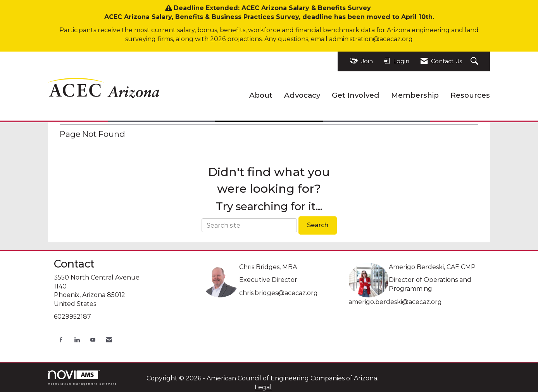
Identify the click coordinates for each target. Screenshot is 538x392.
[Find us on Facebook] (61, 340)
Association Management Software (83, 377)
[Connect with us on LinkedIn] (77, 340)
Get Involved (356, 95)
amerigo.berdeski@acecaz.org (395, 302)
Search (318, 225)
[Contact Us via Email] (109, 340)
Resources (470, 95)
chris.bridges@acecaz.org (278, 293)
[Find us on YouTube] (93, 340)
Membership (415, 95)
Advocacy (302, 95)
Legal (263, 387)
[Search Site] (475, 61)
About (261, 95)
